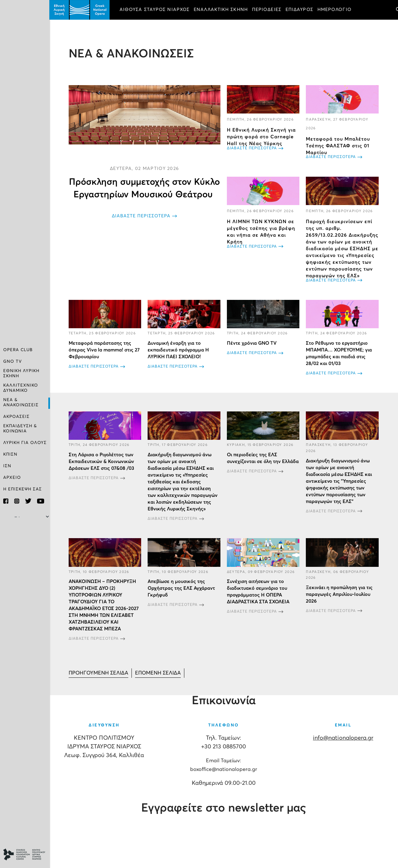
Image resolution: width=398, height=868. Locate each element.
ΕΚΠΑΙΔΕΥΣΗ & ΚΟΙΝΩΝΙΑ (20, 429)
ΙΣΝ (7, 466)
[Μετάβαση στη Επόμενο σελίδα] (159, 673)
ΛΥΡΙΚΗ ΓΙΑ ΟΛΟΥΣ (25, 443)
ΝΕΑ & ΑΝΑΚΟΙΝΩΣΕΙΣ (21, 403)
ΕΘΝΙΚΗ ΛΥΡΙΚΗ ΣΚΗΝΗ (21, 374)
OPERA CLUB (18, 350)
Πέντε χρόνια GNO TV (252, 343)
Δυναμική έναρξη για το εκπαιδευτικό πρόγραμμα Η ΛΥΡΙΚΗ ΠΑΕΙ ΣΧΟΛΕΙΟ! (179, 350)
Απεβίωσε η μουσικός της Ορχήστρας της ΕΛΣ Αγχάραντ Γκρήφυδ (182, 588)
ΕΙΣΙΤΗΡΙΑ (132, 28)
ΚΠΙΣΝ (10, 454)
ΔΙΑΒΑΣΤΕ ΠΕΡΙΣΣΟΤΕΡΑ (142, 216)
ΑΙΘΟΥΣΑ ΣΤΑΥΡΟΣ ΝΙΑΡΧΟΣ (155, 10)
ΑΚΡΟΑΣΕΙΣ (16, 417)
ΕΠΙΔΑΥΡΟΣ (300, 10)
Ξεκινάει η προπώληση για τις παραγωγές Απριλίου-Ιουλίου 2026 (340, 594)
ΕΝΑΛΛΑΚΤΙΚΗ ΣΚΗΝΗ (221, 10)
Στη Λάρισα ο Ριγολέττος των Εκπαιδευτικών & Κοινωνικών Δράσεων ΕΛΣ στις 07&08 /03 (102, 461)
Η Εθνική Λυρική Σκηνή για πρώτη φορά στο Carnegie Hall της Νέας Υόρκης (262, 137)
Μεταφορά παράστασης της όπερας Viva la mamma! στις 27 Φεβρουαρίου (105, 350)
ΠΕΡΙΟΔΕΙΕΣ (267, 10)
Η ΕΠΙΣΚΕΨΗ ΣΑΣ (23, 489)
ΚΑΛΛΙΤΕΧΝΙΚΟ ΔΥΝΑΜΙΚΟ (21, 388)
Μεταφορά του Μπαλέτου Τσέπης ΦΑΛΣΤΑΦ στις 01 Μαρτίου (338, 146)
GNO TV (13, 362)
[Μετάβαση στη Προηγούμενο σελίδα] (99, 673)
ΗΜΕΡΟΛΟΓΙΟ (335, 10)
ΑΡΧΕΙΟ (12, 478)
